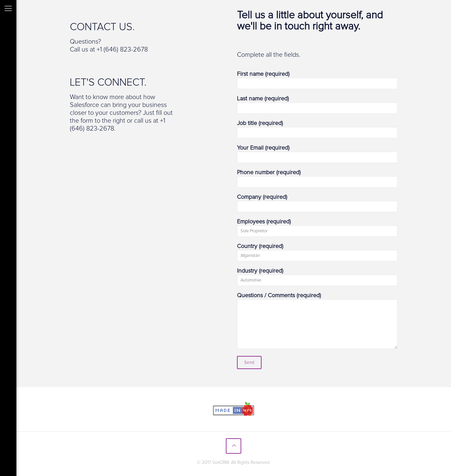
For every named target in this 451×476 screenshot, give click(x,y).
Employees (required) (317, 228)
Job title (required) (317, 129)
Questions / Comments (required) (317, 321)
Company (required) (317, 203)
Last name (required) (317, 105)
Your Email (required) (317, 154)
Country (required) (317, 252)
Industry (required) (317, 277)
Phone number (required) (317, 179)
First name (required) (317, 80)
